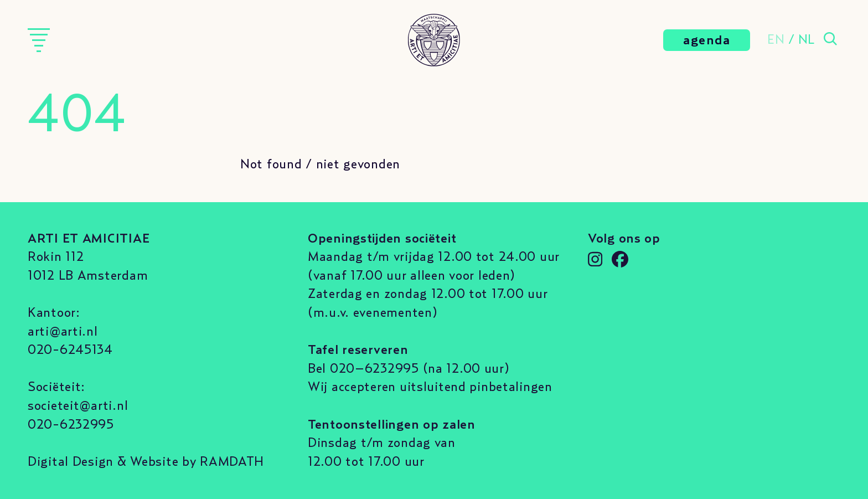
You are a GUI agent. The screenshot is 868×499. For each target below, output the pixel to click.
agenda (707, 40)
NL (807, 40)
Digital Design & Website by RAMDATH (146, 462)
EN (776, 40)
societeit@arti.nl (78, 406)
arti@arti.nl (63, 332)
